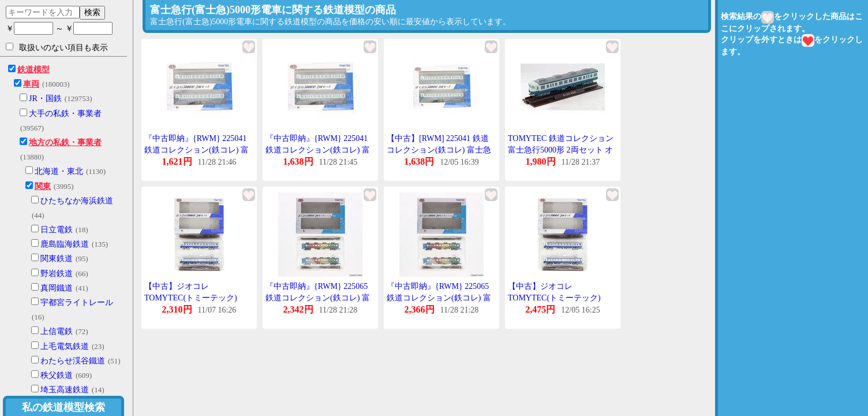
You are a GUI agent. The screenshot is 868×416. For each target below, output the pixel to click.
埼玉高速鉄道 (65, 390)
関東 (43, 186)
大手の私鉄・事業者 (65, 114)
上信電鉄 (57, 331)
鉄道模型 (33, 70)
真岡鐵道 (57, 288)
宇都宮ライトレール (77, 302)
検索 (92, 12)
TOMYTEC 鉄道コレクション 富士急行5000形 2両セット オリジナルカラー (561, 150)
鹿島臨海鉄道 (65, 244)
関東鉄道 (57, 259)
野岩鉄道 (57, 274)
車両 (31, 84)
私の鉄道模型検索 (63, 407)
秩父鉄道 (57, 375)
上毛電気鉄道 (65, 346)
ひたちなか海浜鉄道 (77, 201)
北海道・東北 (59, 171)
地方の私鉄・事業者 (65, 142)
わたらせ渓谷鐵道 (73, 361)
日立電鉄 (57, 230)
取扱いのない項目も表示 (57, 47)
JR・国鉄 (45, 99)
